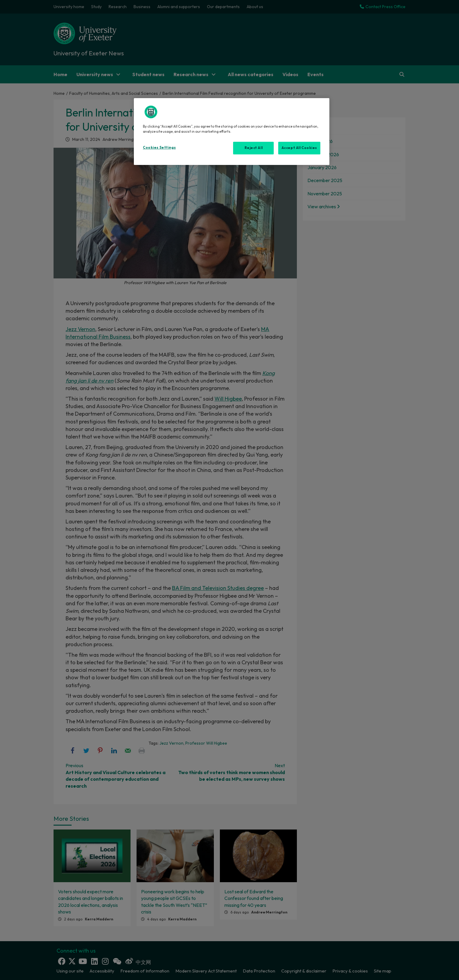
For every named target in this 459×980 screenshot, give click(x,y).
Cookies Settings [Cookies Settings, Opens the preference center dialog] (159, 147)
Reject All (254, 148)
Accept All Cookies (299, 148)
